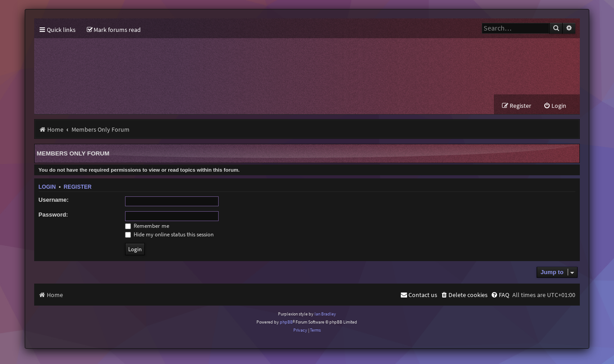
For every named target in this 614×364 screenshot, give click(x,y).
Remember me (147, 226)
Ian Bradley (325, 314)
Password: (54, 215)
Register (78, 187)
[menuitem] (114, 30)
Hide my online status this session (169, 234)
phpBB (286, 322)
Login (47, 187)
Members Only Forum (73, 153)
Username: (54, 200)
